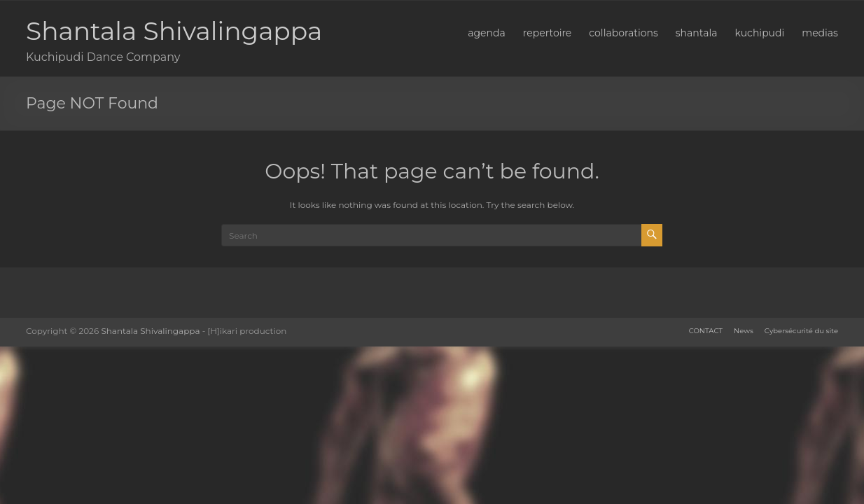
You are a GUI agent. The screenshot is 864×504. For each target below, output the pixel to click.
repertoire (548, 33)
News (744, 331)
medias (820, 33)
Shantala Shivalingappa (174, 31)
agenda (487, 33)
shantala (697, 33)
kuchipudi (759, 33)
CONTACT (706, 331)
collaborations (623, 33)
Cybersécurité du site (801, 331)
